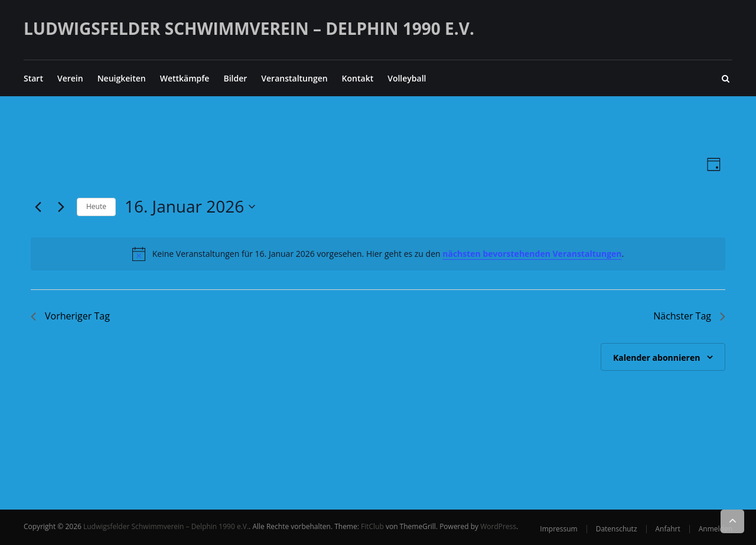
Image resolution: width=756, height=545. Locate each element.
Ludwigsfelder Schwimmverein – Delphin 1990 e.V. (249, 28)
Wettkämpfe (185, 78)
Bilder (235, 78)
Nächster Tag (689, 316)
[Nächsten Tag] (61, 207)
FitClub (372, 526)
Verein (70, 78)
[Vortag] (38, 207)
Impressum (558, 529)
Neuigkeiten (122, 78)
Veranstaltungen (294, 78)
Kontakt (358, 78)
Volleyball (407, 78)
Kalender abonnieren (656, 358)
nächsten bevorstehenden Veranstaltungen (532, 254)
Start (33, 78)
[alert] (378, 254)
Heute (96, 206)
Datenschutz (617, 529)
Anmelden (716, 529)
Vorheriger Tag (70, 316)
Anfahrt (668, 529)
